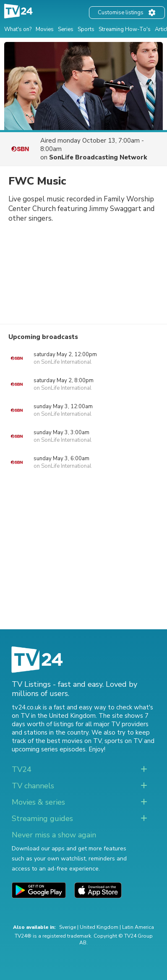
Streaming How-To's (125, 29)
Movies (45, 29)
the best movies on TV (68, 741)
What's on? (18, 29)
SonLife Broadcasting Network (98, 157)
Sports (86, 29)
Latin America (138, 927)
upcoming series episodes (49, 749)
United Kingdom (99, 927)
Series (66, 29)
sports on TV (123, 741)
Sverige (68, 927)
